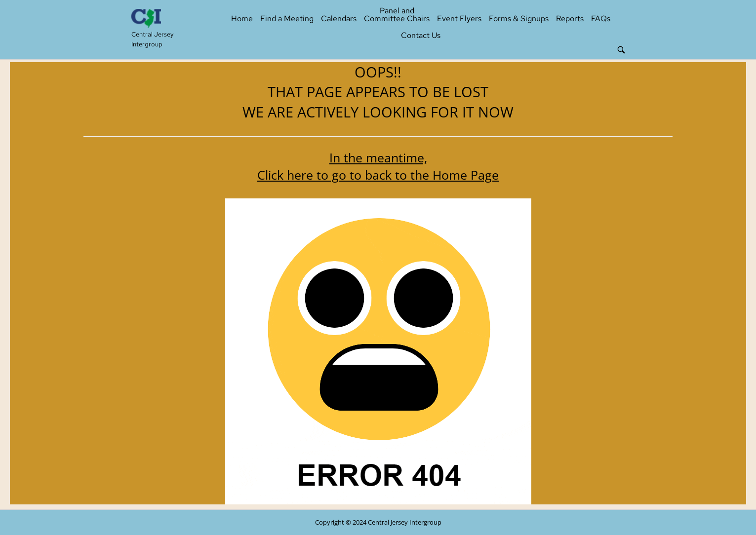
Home (242, 19)
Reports (570, 19)
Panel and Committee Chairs (397, 15)
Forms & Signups (519, 19)
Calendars (339, 19)
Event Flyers (459, 19)
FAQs (601, 19)
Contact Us (421, 35)
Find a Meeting (287, 19)
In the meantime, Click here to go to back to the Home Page (378, 166)
